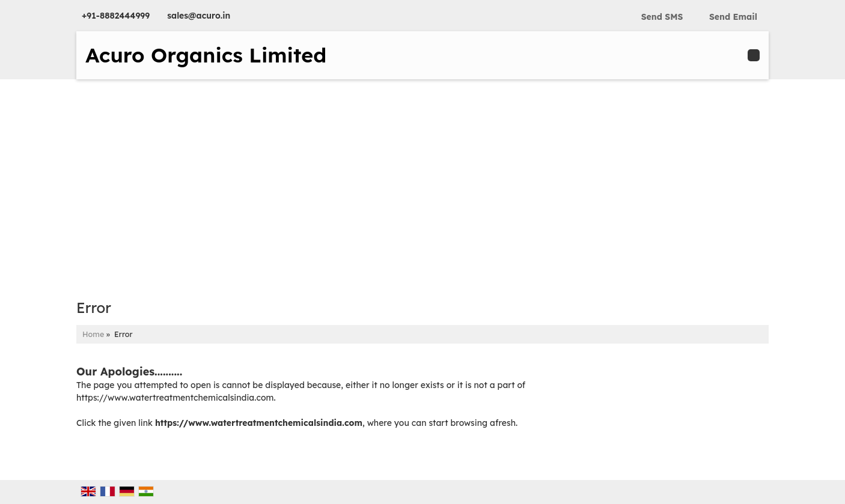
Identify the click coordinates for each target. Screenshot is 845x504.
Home (93, 334)
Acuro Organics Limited (206, 55)
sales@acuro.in (199, 16)
